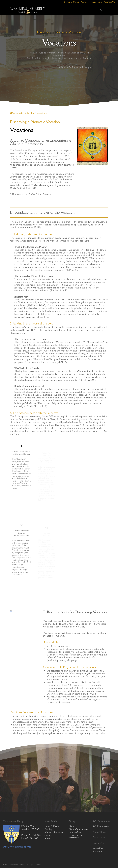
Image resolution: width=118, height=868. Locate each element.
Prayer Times (99, 837)
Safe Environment (101, 826)
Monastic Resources (54, 832)
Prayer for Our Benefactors (76, 837)
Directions (97, 851)
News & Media (52, 826)
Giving (72, 826)
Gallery (48, 835)
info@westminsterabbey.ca (17, 847)
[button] (107, 10)
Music (47, 839)
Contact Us (98, 848)
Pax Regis (49, 829)
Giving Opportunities (78, 829)
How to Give (75, 832)
